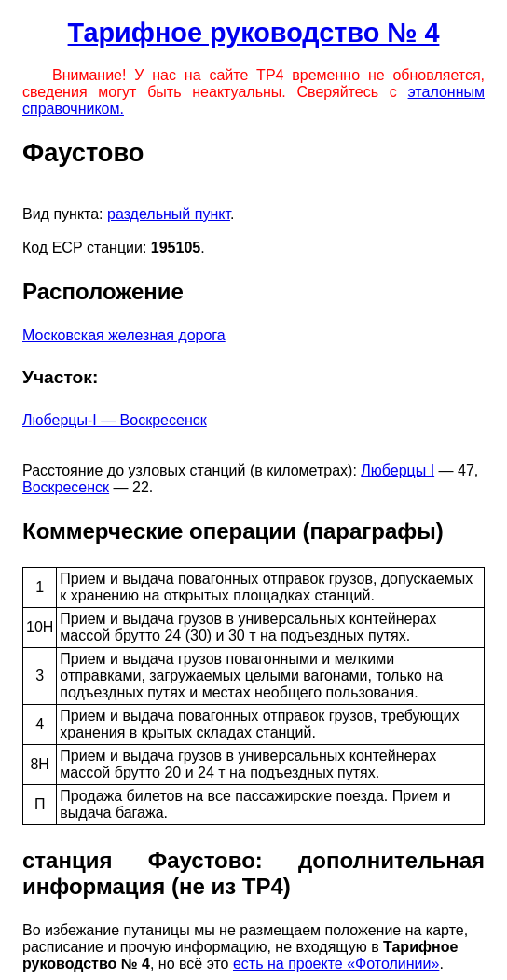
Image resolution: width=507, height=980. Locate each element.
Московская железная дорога (124, 335)
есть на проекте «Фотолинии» (336, 964)
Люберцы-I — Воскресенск (115, 420)
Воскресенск (66, 487)
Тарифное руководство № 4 (254, 33)
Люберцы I (397, 470)
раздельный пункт (169, 214)
